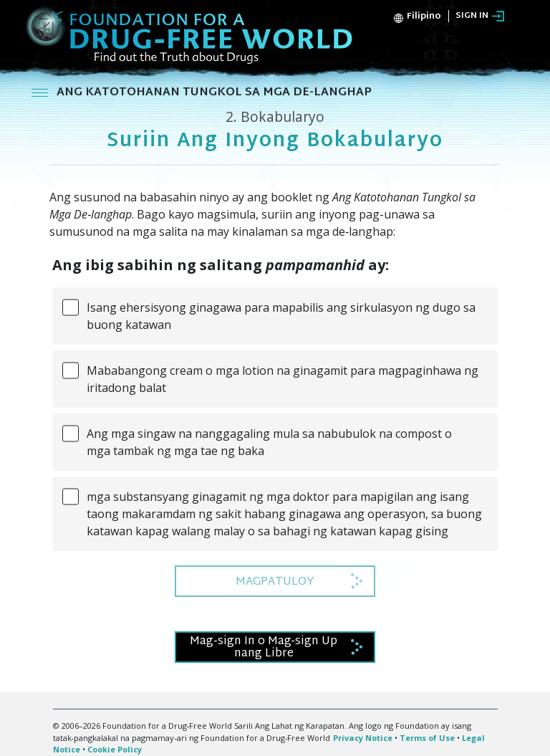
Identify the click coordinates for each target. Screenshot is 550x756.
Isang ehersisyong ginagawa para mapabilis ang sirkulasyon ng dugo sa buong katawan (281, 316)
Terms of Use (427, 738)
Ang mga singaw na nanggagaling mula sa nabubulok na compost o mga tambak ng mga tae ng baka (269, 442)
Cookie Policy (115, 749)
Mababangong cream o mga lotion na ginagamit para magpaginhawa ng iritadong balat (283, 379)
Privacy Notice (363, 738)
